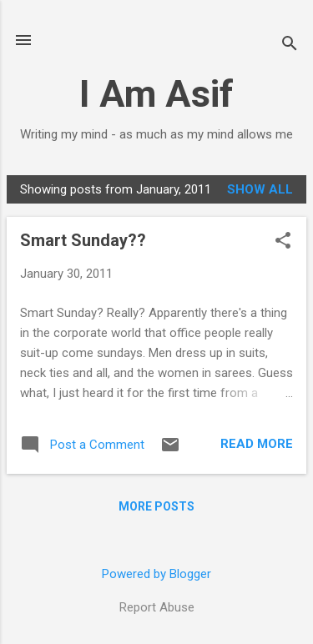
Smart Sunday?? (83, 240)
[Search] (290, 45)
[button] (283, 242)
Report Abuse (157, 607)
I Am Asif (156, 94)
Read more (257, 444)
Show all (260, 189)
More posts (156, 506)
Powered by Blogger (156, 574)
